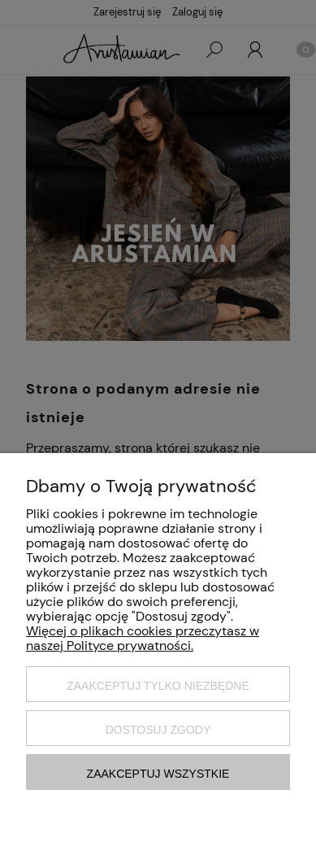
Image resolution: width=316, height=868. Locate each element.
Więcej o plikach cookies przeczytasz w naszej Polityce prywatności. (143, 638)
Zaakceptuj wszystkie (158, 774)
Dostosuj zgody (158, 730)
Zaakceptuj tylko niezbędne (158, 686)
